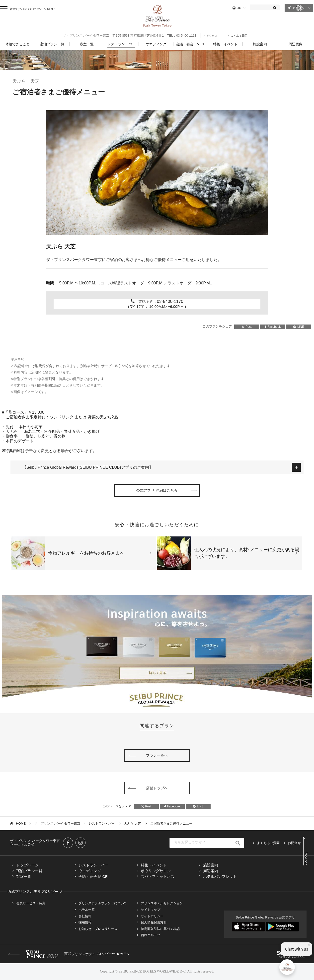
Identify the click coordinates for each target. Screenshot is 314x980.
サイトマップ (151, 910)
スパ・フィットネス (158, 877)
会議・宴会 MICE (93, 877)
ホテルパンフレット (220, 877)
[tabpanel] (157, 173)
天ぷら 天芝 (133, 823)
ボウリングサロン (156, 871)
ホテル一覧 (87, 910)
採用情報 (85, 922)
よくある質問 (239, 36)
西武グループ (151, 935)
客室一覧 (24, 877)
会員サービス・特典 (31, 903)
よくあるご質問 (268, 843)
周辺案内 (211, 871)
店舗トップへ (157, 788)
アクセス (212, 36)
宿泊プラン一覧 (29, 871)
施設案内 (211, 865)
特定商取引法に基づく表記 (160, 929)
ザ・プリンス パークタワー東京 (57, 823)
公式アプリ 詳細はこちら (157, 490)
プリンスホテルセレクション (162, 903)
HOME (21, 823)
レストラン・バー (102, 823)
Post (247, 327)
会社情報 (85, 916)
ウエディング (90, 871)
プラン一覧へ (27, 59)
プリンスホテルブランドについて (103, 903)
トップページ (27, 865)
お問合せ (294, 843)
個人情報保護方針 (154, 922)
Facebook (273, 327)
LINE (299, 327)
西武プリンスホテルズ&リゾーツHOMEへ (68, 954)
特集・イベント (225, 44)
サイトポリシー (152, 916)
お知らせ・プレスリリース (98, 929)
